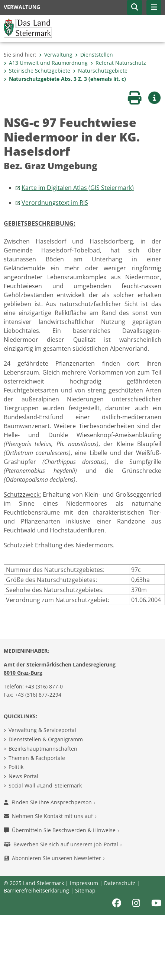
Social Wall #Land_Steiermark (45, 785)
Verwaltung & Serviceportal (42, 730)
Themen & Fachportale (37, 758)
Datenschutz (120, 883)
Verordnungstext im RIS (55, 203)
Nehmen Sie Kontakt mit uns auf (50, 816)
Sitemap (85, 890)
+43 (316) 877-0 (44, 686)
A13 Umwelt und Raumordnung (46, 63)
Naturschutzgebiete (100, 71)
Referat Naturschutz (118, 63)
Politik (16, 767)
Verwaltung (56, 55)
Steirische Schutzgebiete (37, 71)
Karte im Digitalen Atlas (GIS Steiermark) (78, 188)
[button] (135, 7)
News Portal (23, 776)
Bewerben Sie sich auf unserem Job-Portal (63, 844)
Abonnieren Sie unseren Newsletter (54, 858)
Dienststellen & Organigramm (46, 739)
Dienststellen (94, 55)
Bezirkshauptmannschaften (43, 749)
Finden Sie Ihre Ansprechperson (50, 802)
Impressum (84, 883)
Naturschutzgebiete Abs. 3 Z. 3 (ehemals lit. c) (65, 79)
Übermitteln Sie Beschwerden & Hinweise (62, 830)
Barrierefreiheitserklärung (36, 890)
